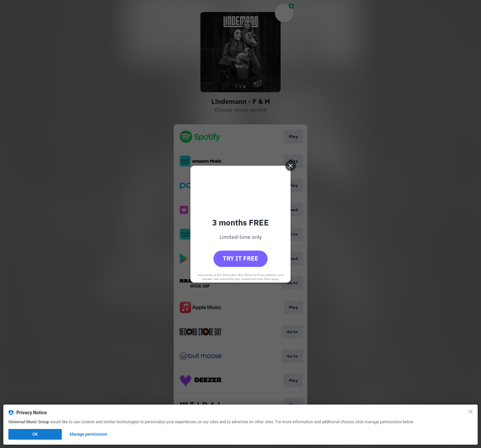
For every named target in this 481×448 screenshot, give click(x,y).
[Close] (471, 412)
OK (35, 434)
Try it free (240, 258)
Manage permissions (89, 434)
